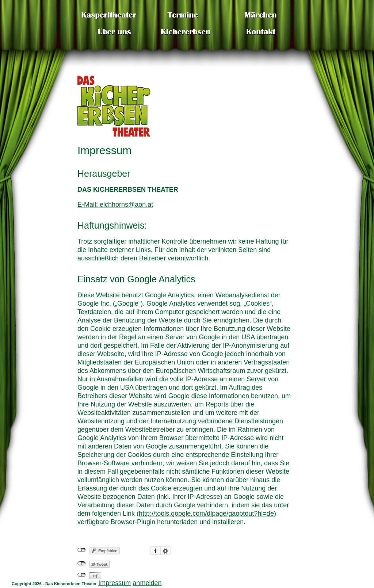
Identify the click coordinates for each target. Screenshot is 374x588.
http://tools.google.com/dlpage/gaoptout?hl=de (206, 513)
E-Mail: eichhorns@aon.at (115, 205)
